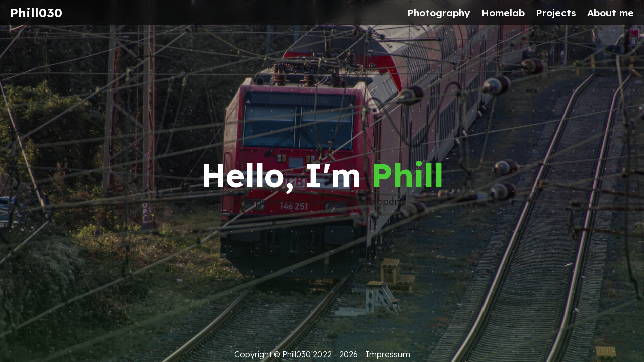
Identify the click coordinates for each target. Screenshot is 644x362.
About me (611, 13)
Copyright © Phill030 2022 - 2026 (296, 354)
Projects (556, 13)
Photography (439, 13)
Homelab (503, 13)
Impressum (388, 354)
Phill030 (36, 13)
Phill (408, 175)
